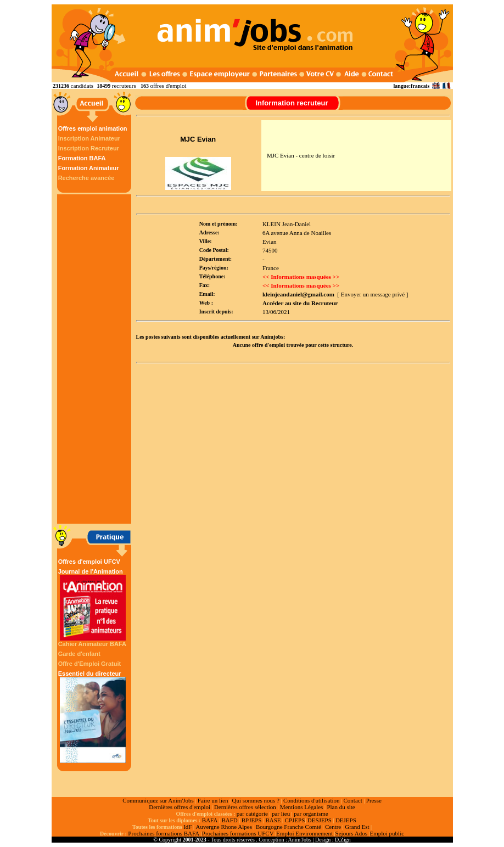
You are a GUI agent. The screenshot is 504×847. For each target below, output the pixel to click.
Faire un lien (213, 800)
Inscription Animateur (89, 138)
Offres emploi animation (93, 128)
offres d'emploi (168, 86)
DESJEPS (320, 820)
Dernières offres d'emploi (180, 807)
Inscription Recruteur (89, 148)
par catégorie (252, 814)
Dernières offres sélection (245, 807)
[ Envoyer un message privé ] (373, 294)
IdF (187, 827)
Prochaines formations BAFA (164, 833)
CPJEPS (295, 820)
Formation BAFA (82, 158)
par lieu (281, 814)
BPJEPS (252, 820)
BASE (273, 820)
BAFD (229, 820)
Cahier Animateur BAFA (92, 644)
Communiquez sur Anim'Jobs (158, 800)
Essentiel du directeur (93, 717)
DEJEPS (346, 820)
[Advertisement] (96, 359)
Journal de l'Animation (93, 604)
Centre (333, 827)
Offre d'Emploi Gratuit (89, 664)
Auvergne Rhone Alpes (223, 827)
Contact (353, 800)
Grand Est (357, 827)
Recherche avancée (86, 178)
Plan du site (341, 807)
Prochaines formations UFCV (238, 833)
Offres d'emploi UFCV (89, 562)
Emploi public (387, 833)
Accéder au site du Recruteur (300, 303)
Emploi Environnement (304, 833)
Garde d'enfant (79, 654)
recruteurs (124, 86)
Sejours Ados (351, 833)
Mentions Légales (302, 807)
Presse (374, 800)
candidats (82, 86)
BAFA (210, 820)
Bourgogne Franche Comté (289, 827)
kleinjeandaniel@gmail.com (298, 294)
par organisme (311, 814)
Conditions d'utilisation (312, 800)
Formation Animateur (89, 168)
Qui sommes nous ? (255, 800)
